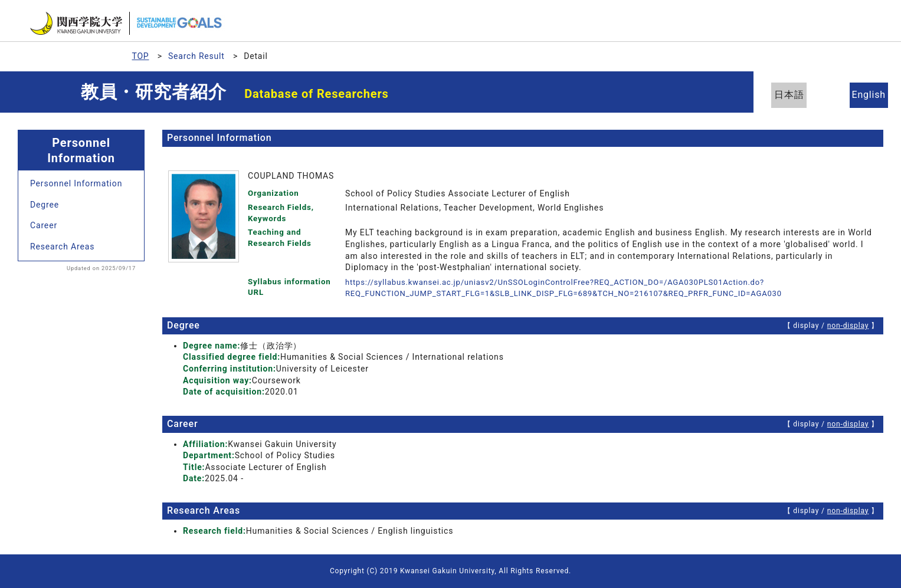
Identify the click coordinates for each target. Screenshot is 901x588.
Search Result (196, 56)
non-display (848, 326)
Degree (45, 205)
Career (44, 225)
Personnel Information (76, 183)
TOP (141, 56)
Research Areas (62, 247)
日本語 (795, 95)
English (860, 95)
